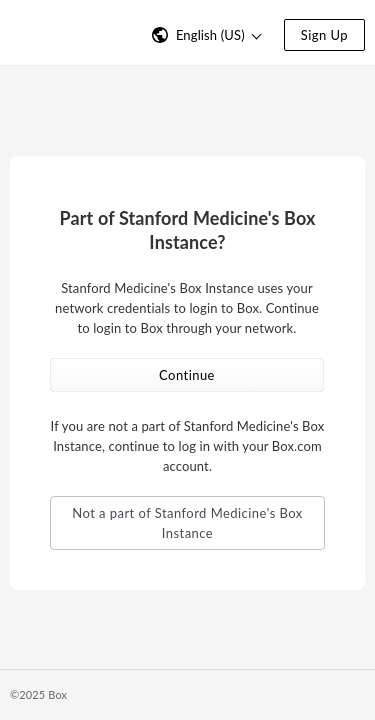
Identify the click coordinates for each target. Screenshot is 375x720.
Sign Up (324, 35)
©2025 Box (38, 694)
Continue (187, 375)
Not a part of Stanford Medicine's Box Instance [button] (187, 523)
